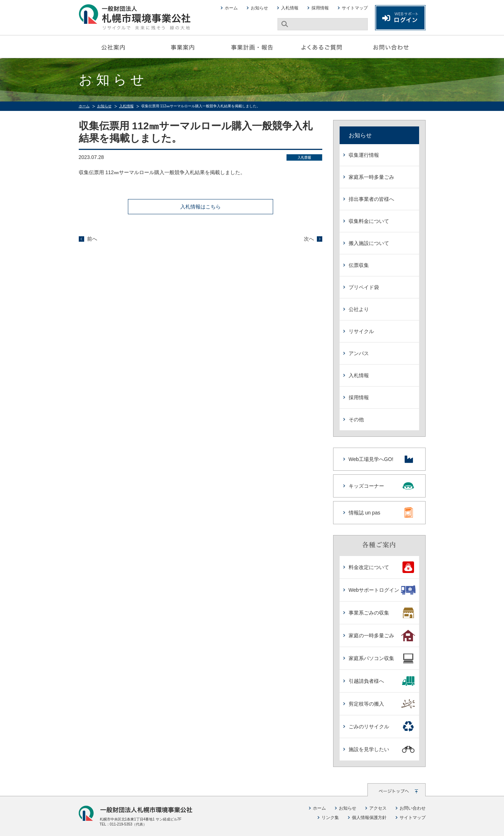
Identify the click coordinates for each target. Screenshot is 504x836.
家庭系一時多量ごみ (371, 177)
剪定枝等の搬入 (382, 704)
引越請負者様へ (382, 681)
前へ (92, 239)
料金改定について (382, 567)
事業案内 (183, 47)
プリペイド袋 (364, 287)
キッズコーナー (382, 486)
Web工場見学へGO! (382, 459)
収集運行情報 (364, 155)
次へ (309, 239)
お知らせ (259, 8)
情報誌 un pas (382, 513)
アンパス (359, 353)
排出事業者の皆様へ (371, 199)
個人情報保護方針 (369, 818)
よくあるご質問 (322, 47)
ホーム (231, 8)
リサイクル (361, 331)
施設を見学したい (382, 749)
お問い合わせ (391, 47)
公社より (359, 309)
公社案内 (113, 47)
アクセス (378, 808)
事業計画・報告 (252, 47)
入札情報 (290, 8)
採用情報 (320, 8)
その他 (356, 419)
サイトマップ (355, 8)
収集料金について (369, 221)
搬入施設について (369, 243)
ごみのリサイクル (382, 727)
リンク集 (330, 818)
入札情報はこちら (201, 207)
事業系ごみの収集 (382, 613)
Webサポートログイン (382, 590)
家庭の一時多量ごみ (382, 635)
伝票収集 (359, 265)
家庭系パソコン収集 (382, 658)
